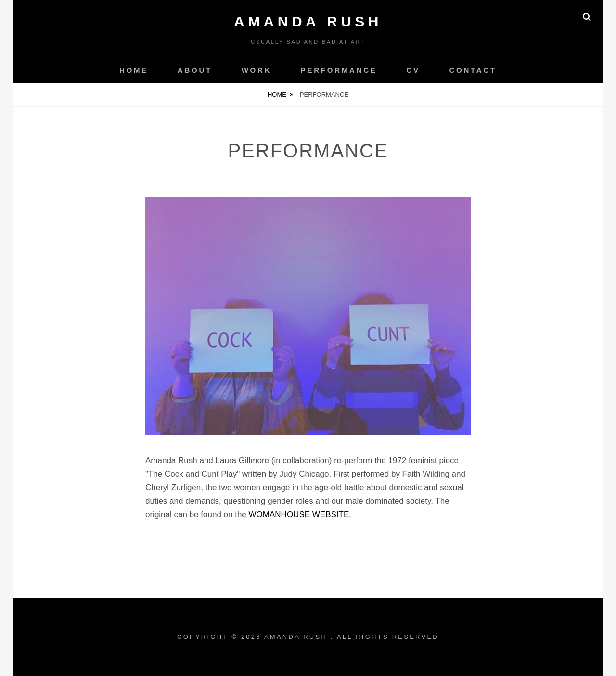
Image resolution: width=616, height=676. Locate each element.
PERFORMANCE (339, 70)
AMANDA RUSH (308, 21)
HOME (134, 70)
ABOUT (195, 70)
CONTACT (473, 70)
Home (277, 95)
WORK (257, 70)
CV (413, 70)
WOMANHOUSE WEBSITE (299, 514)
